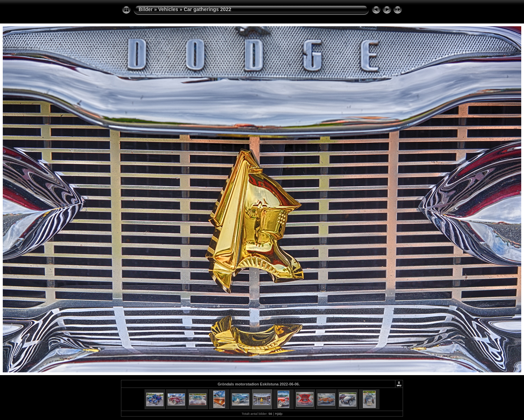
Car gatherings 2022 (207, 9)
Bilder (146, 9)
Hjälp (279, 414)
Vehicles (168, 9)
